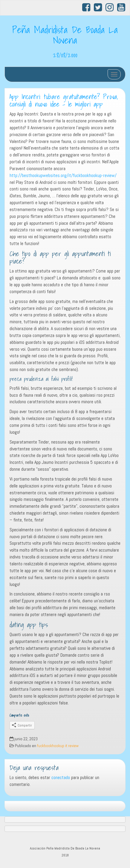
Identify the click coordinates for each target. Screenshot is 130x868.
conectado (61, 777)
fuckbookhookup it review (58, 746)
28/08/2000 (65, 55)
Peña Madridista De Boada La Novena (65, 35)
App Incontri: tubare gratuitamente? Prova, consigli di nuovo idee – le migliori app (64, 100)
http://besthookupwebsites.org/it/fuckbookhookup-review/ (63, 175)
